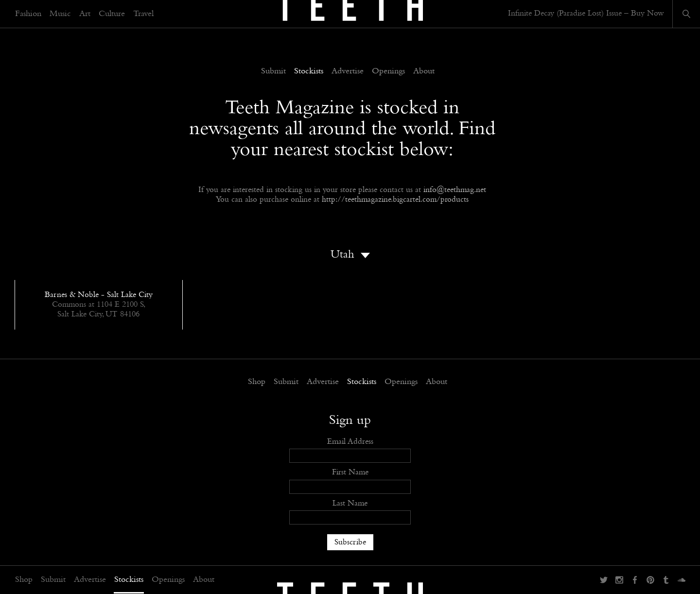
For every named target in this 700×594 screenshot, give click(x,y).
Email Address (350, 442)
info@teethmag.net (455, 190)
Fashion (28, 14)
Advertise (90, 580)
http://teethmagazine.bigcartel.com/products (395, 200)
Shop (24, 580)
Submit (53, 580)
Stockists (129, 580)
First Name (350, 472)
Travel (143, 14)
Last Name (350, 503)
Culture (112, 14)
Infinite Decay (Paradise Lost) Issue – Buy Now (586, 13)
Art (85, 14)
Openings (168, 580)
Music (60, 14)
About (204, 580)
